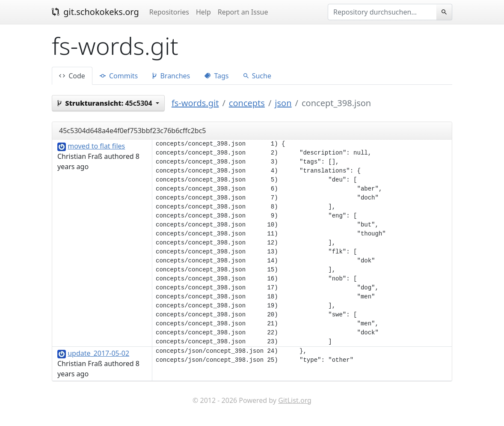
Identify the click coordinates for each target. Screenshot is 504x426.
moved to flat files (96, 146)
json (283, 103)
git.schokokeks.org (95, 12)
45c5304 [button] (106, 103)
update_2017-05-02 (98, 353)
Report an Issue (243, 12)
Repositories (169, 12)
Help (203, 12)
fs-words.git (195, 103)
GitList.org (295, 400)
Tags (216, 76)
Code (72, 76)
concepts (247, 103)
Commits (119, 76)
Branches (171, 76)
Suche (257, 76)
